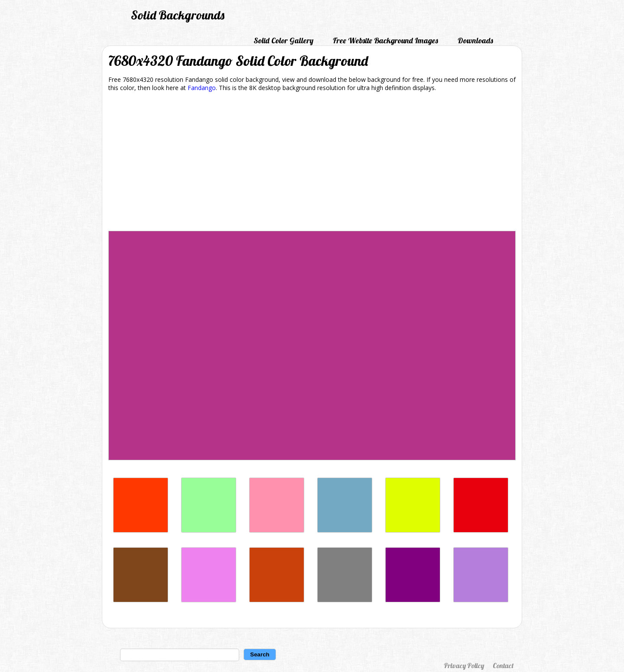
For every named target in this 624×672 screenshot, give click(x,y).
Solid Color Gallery (283, 40)
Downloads (475, 40)
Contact (503, 666)
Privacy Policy (464, 666)
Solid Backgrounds (178, 15)
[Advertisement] (312, 163)
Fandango (202, 88)
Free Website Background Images (385, 40)
